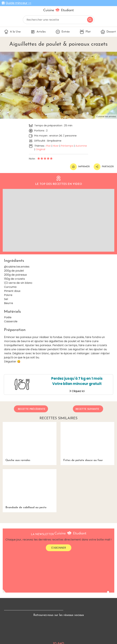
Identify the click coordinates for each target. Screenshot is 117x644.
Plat (85, 32)
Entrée (63, 32)
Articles (38, 32)
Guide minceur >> (18, 3)
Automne (81, 146)
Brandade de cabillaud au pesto (30, 489)
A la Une (12, 32)
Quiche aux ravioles (30, 442)
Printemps (67, 146)
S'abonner (59, 548)
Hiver (56, 146)
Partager (104, 167)
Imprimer (80, 167)
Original (40, 149)
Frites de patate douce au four (87, 442)
